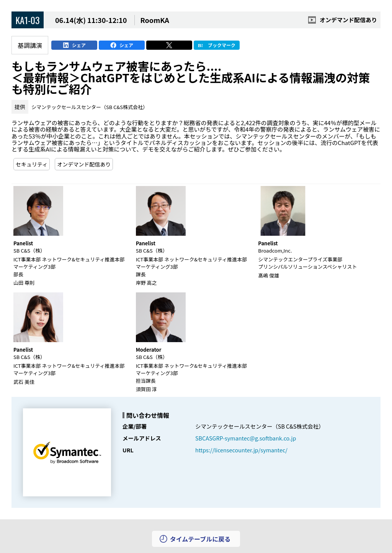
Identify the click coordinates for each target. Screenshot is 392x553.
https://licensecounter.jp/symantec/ (241, 450)
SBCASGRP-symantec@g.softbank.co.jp (246, 438)
